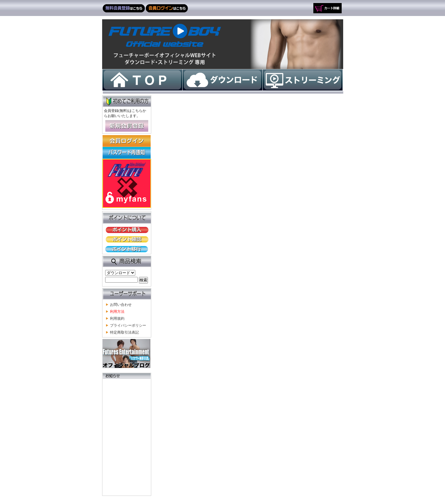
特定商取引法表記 (124, 332)
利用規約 (117, 318)
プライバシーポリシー (128, 325)
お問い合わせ (121, 304)
